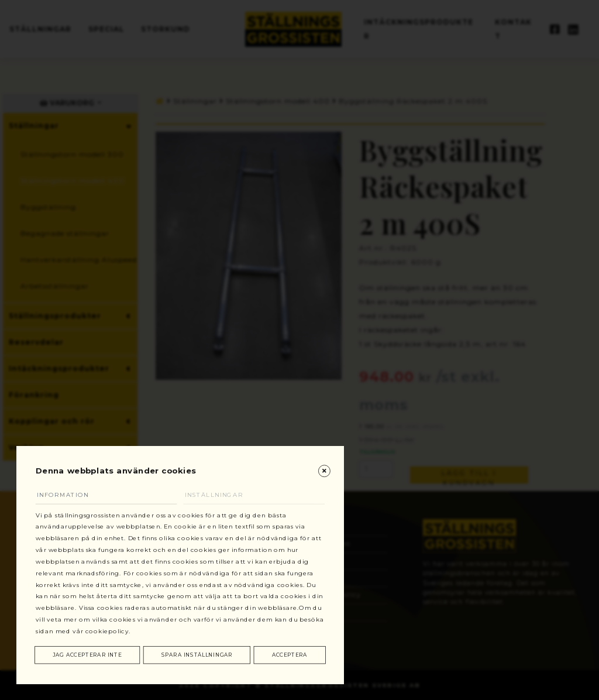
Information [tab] (68, 492)
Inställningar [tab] (220, 492)
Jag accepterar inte (88, 655)
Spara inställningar (197, 655)
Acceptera (289, 655)
